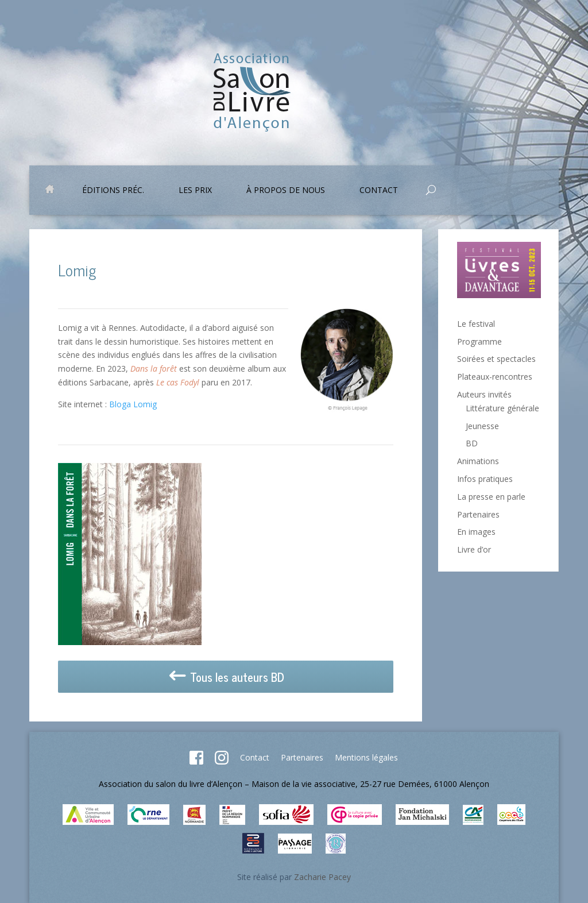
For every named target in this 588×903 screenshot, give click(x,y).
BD (472, 443)
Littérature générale (502, 408)
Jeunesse (482, 426)
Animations (478, 461)
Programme (479, 341)
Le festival (476, 324)
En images (476, 532)
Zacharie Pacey (322, 877)
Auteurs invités (484, 394)
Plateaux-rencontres (495, 377)
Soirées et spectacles (496, 359)
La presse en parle (491, 497)
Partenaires (478, 514)
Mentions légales (366, 757)
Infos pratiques (485, 479)
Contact (379, 191)
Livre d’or (474, 549)
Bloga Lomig (133, 404)
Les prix (195, 191)
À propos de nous (286, 191)
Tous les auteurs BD (226, 677)
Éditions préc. (113, 191)
